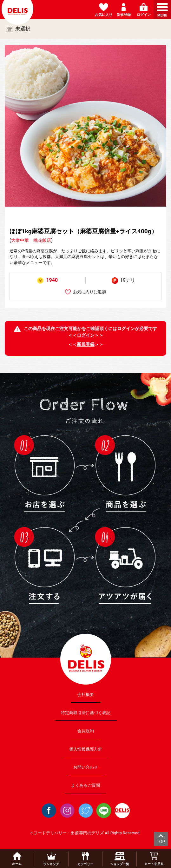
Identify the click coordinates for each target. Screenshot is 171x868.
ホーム (17, 859)
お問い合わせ (86, 767)
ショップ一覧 (120, 859)
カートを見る (154, 859)
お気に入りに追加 (85, 292)
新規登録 (86, 344)
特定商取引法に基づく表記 (86, 713)
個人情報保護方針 (86, 749)
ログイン (86, 335)
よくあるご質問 (85, 785)
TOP (161, 842)
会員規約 (86, 731)
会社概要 (86, 695)
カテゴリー (85, 859)
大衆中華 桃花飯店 (31, 240)
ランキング (51, 859)
